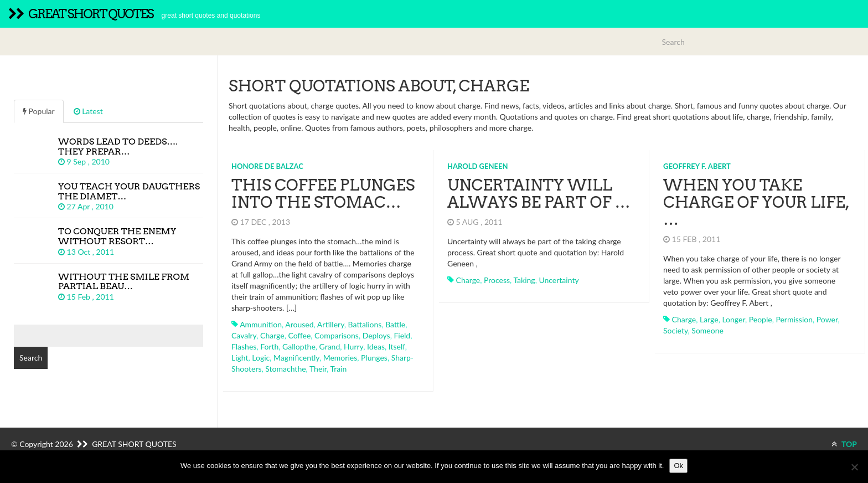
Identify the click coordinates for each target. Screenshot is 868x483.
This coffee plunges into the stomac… (323, 194)
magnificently (296, 358)
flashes (244, 346)
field (402, 335)
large (709, 319)
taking (524, 280)
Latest (88, 111)
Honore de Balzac (267, 166)
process (497, 280)
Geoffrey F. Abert (697, 166)
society (676, 330)
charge (272, 335)
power (827, 319)
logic (261, 358)
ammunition (261, 324)
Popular (39, 111)
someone (707, 330)
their (318, 369)
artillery (331, 324)
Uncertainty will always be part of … (539, 194)
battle (395, 324)
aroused (299, 324)
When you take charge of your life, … (756, 202)
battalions (365, 324)
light (240, 358)
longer (733, 319)
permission (794, 319)
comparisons (337, 335)
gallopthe (299, 346)
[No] (854, 467)
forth (269, 346)
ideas (376, 346)
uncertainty (559, 280)
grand (330, 346)
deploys (376, 335)
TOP (844, 444)
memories (340, 358)
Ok (678, 466)
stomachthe (285, 369)
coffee (299, 335)
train (339, 369)
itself (397, 346)
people (761, 319)
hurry (353, 346)
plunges (374, 358)
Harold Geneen (477, 166)
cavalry (244, 335)
